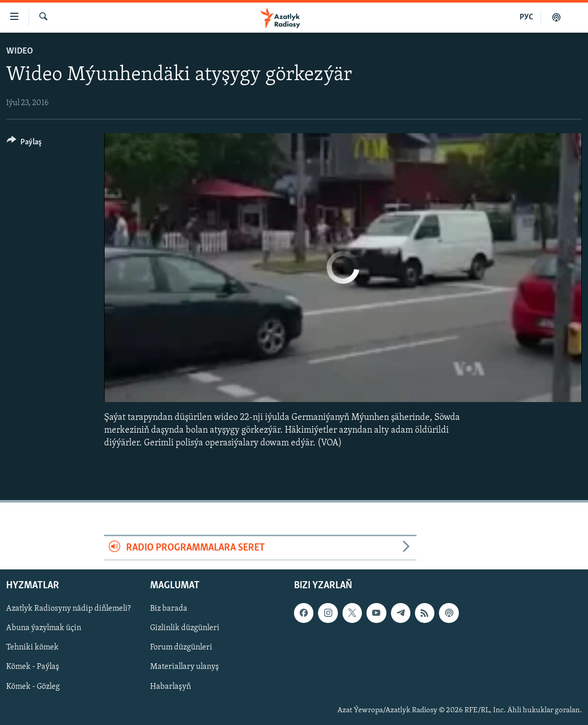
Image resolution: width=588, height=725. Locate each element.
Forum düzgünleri (181, 648)
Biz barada (169, 609)
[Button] (24, 144)
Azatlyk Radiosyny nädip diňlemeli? (68, 609)
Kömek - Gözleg (33, 687)
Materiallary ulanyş (185, 667)
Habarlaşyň (170, 687)
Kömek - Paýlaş (33, 667)
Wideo (20, 51)
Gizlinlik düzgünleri (185, 629)
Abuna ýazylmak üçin (44, 629)
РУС (526, 17)
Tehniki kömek (32, 648)
